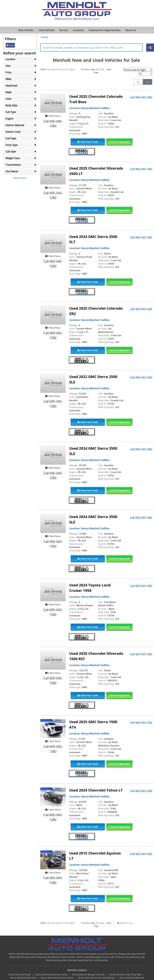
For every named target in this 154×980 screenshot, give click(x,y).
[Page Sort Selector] (138, 70)
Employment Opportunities (105, 30)
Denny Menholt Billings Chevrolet (89, 975)
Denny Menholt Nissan (20, 975)
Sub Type (11, 112)
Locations (78, 30)
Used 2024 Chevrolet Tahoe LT (96, 790)
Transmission (13, 165)
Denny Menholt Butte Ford (24, 978)
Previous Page (88, 69)
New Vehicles (26, 30)
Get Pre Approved (119, 142)
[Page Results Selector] (145, 74)
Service (64, 30)
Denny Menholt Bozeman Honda (52, 975)
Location (10, 59)
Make (9, 92)
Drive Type (12, 145)
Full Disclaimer (101, 960)
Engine (9, 119)
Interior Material (15, 125)
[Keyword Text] (91, 48)
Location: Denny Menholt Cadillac (89, 108)
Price (8, 72)
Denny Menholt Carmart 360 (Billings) (97, 978)
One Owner (12, 171)
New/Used (11, 86)
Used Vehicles (47, 30)
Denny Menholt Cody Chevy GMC (126, 975)
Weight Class (13, 158)
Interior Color (13, 132)
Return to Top (125, 923)
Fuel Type (11, 138)
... (105, 69)
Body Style (11, 105)
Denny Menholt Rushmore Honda (57, 978)
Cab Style (11, 152)
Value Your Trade (88, 142)
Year (8, 66)
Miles (8, 79)
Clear (10, 45)
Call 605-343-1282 (141, 97)
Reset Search (20, 178)
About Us (131, 30)
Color (9, 99)
